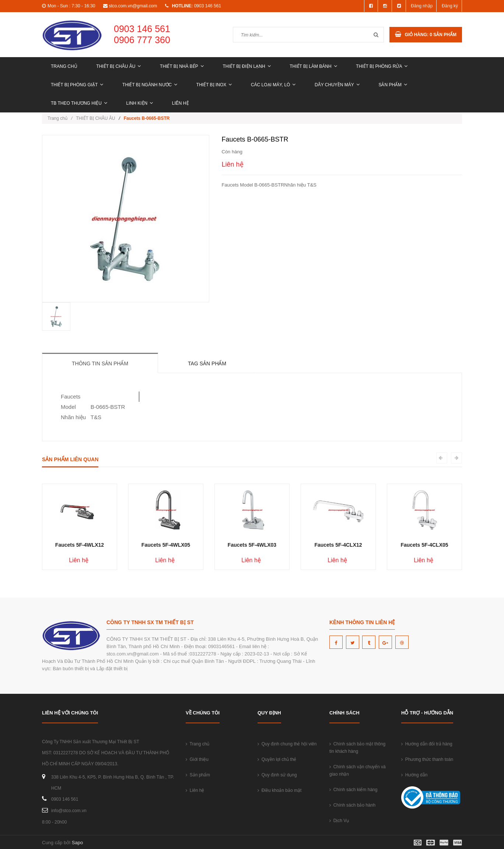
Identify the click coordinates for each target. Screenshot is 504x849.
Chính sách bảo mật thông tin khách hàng (357, 748)
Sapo (77, 843)
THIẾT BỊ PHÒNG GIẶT (77, 85)
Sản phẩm (393, 85)
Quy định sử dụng (277, 775)
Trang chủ (64, 66)
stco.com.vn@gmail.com (133, 6)
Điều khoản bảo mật (279, 790)
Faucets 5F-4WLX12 (80, 545)
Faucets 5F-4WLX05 (166, 545)
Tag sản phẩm (207, 363)
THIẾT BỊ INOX (214, 85)
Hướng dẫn (414, 775)
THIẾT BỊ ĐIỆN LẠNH (246, 66)
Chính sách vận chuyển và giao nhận (358, 770)
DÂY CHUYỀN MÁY (337, 85)
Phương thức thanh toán (427, 759)
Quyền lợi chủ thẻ (277, 759)
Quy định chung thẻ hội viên (287, 744)
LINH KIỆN (140, 103)
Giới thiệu (197, 759)
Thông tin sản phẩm (100, 363)
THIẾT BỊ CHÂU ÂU (118, 66)
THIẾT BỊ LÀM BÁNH (313, 66)
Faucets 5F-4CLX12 (338, 545)
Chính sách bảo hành (352, 805)
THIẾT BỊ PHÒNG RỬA (382, 66)
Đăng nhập (422, 6)
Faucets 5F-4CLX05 (424, 545)
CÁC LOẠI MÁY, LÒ (273, 85)
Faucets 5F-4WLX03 (252, 545)
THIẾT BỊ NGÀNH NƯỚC (150, 85)
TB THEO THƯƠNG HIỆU (79, 103)
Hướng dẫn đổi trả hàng (427, 744)
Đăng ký (450, 6)
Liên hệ (181, 103)
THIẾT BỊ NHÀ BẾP (182, 66)
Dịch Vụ (339, 821)
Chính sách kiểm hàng (353, 790)
